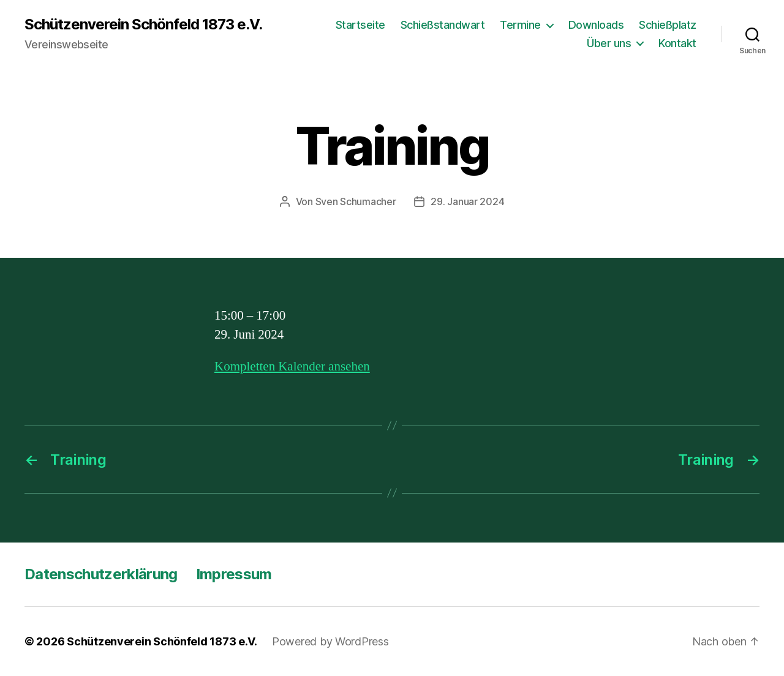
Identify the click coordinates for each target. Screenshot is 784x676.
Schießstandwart (443, 25)
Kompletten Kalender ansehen (292, 366)
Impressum (234, 574)
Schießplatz (668, 25)
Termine (520, 25)
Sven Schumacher (356, 201)
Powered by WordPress (330, 641)
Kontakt (677, 43)
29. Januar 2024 (467, 201)
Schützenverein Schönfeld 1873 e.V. (143, 24)
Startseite (360, 25)
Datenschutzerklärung (101, 574)
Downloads (596, 25)
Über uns (609, 43)
